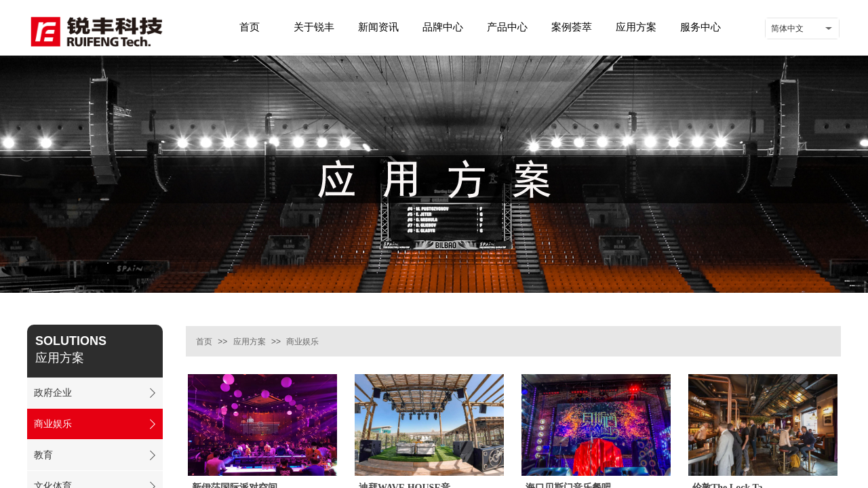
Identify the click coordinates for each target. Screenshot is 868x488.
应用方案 (250, 342)
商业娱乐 (302, 342)
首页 (204, 342)
